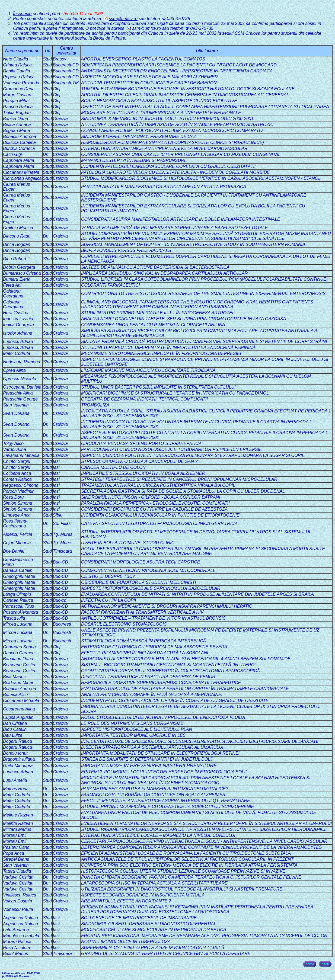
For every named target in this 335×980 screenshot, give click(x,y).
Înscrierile (22, 14)
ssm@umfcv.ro (121, 19)
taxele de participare (65, 33)
